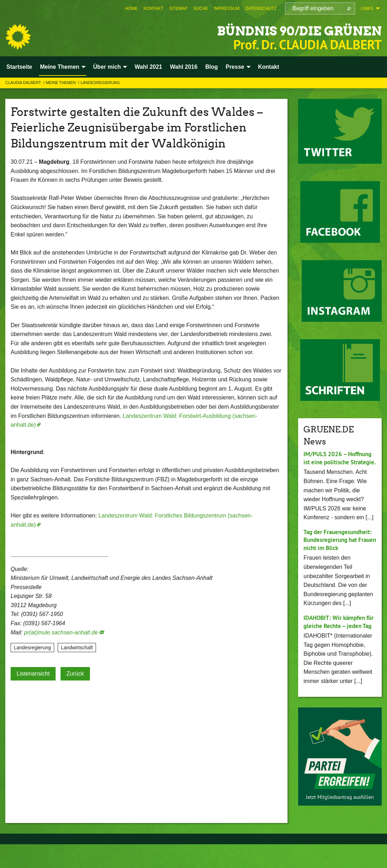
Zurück (75, 674)
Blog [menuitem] (212, 67)
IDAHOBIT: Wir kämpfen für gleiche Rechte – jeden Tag (339, 642)
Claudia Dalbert (24, 83)
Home (131, 9)
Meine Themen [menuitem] (60, 67)
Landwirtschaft (77, 648)
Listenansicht (33, 674)
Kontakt (153, 9)
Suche (201, 9)
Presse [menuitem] (235, 67)
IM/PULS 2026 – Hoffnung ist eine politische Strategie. (340, 462)
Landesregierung (100, 83)
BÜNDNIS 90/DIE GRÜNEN (278, 30)
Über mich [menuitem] (107, 67)
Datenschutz (261, 9)
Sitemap (178, 9)
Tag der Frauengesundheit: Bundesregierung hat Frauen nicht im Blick (332, 552)
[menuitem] (131, 9)
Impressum (227, 9)
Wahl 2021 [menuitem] (148, 67)
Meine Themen (61, 83)
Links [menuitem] (367, 9)
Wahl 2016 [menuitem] (184, 67)
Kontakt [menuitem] (269, 67)
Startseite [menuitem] (19, 67)
